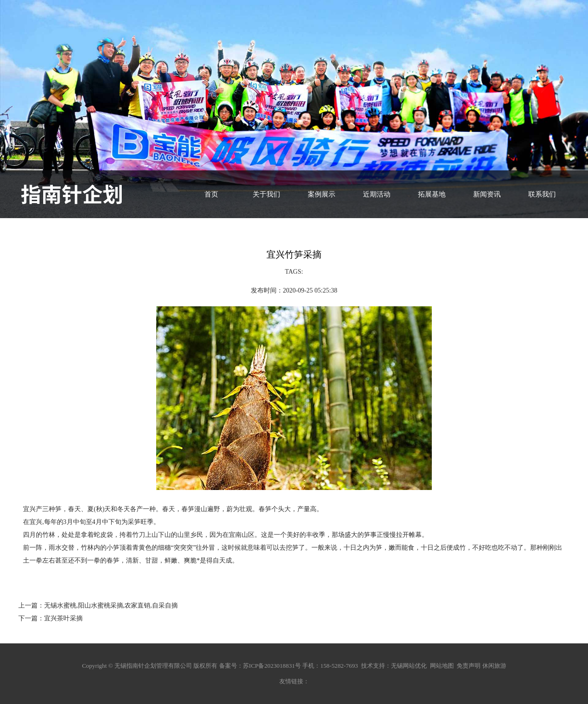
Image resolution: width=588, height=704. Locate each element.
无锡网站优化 (409, 666)
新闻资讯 (487, 194)
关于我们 (266, 194)
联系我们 (542, 194)
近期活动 (377, 194)
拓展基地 (432, 194)
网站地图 (442, 666)
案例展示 (322, 194)
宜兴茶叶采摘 (63, 618)
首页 (211, 194)
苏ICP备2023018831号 (272, 666)
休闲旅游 (494, 666)
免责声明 (469, 666)
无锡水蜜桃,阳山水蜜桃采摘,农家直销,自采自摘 (111, 605)
